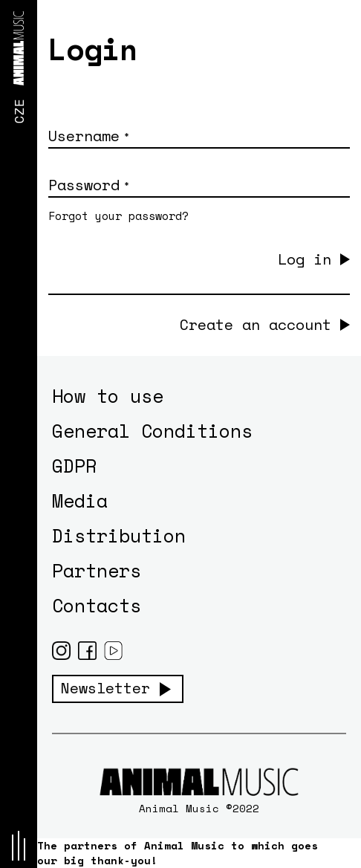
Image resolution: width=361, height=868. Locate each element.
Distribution (119, 535)
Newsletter (105, 688)
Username (88, 136)
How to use (108, 396)
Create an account (256, 325)
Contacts (97, 605)
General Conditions (152, 431)
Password (88, 185)
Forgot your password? (118, 216)
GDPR (74, 466)
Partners (97, 570)
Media (80, 501)
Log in (305, 259)
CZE (19, 111)
